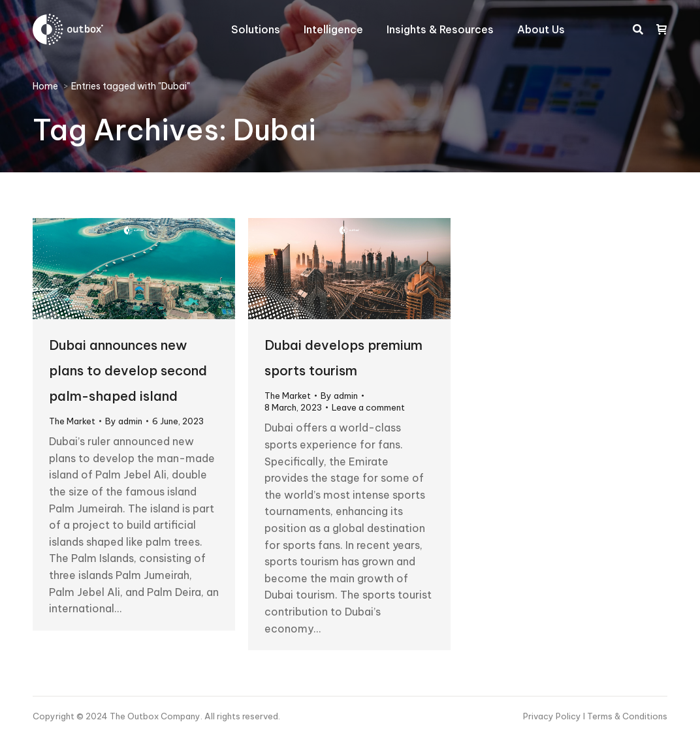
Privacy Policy (553, 716)
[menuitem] (256, 29)
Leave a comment (368, 407)
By (124, 421)
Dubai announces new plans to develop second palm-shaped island (128, 370)
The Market (72, 421)
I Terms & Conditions (625, 716)
